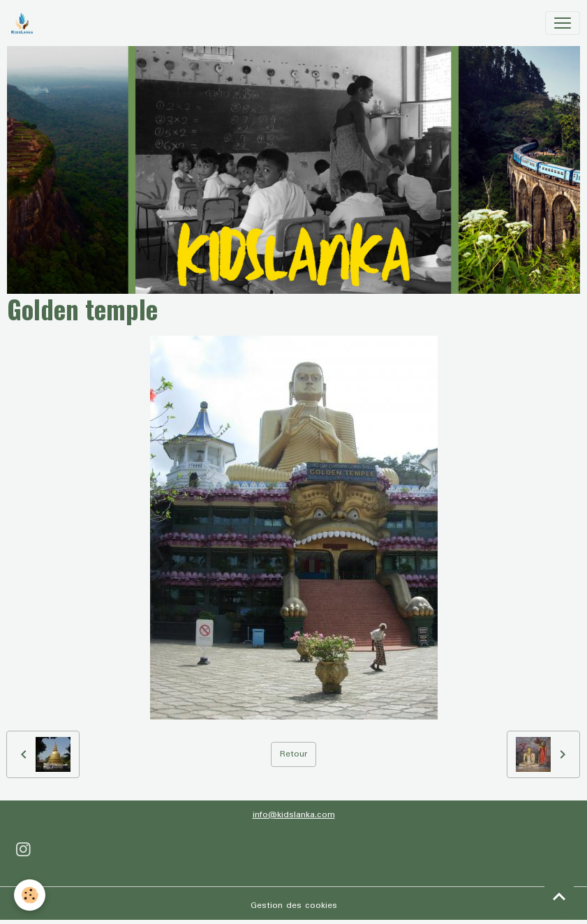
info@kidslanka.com (294, 815)
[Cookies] (30, 895)
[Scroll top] (559, 896)
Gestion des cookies (294, 906)
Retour (293, 754)
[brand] (25, 23)
